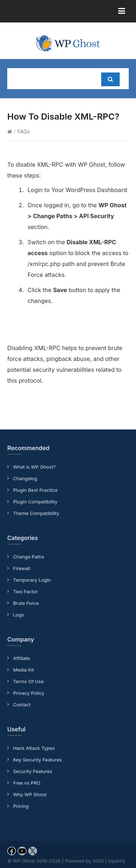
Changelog (25, 478)
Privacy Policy (29, 693)
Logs (18, 615)
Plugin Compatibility (35, 502)
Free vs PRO (27, 783)
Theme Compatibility (36, 513)
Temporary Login (32, 580)
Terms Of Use (28, 681)
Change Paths (29, 557)
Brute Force (26, 603)
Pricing (21, 806)
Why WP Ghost (30, 794)
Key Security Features (37, 760)
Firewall (22, 568)
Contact (22, 705)
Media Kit (24, 670)
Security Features (33, 771)
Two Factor (25, 591)
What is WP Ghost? (34, 467)
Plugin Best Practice (35, 490)
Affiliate (22, 658)
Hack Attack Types (34, 748)
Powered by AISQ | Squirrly (95, 861)
